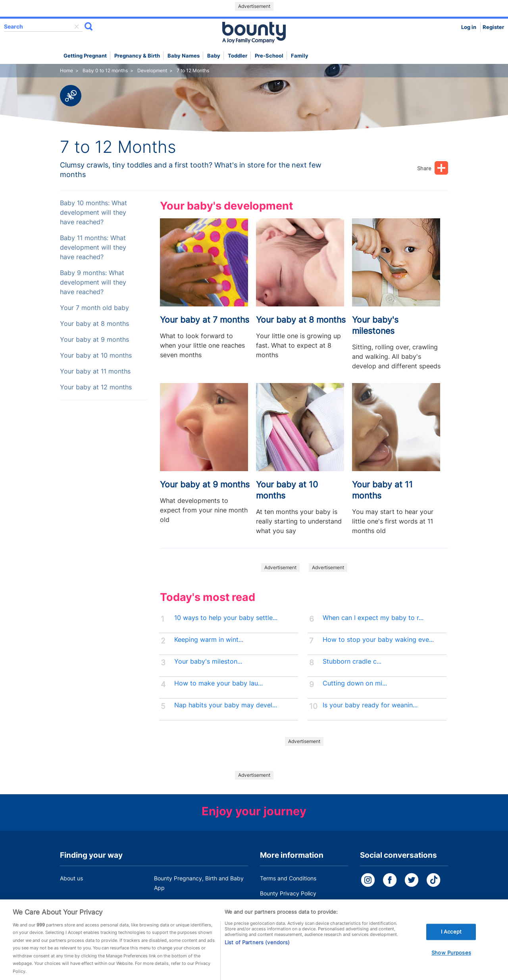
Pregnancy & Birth (137, 56)
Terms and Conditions (288, 878)
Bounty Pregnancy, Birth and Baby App (199, 883)
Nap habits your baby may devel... (226, 705)
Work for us (75, 903)
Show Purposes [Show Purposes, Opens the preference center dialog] (451, 960)
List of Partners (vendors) (257, 950)
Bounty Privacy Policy (288, 893)
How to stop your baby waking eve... (378, 640)
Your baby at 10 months (96, 355)
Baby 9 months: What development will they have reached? (93, 282)
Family (300, 56)
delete (77, 27)
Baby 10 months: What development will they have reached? (93, 213)
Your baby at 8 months (94, 324)
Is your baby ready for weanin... (370, 705)
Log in (469, 27)
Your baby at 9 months (94, 340)
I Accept (451, 939)
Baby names (184, 56)
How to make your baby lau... (218, 683)
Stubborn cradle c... (352, 661)
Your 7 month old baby (94, 308)
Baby (214, 56)
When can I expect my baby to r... (373, 618)
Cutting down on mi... (355, 683)
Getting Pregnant (85, 56)
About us (71, 878)
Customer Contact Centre (187, 903)
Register (493, 27)
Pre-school (269, 56)
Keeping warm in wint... (209, 640)
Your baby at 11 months (95, 371)
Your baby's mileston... (208, 661)
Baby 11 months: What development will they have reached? (93, 247)
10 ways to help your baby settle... (226, 618)
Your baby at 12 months (96, 387)
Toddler (238, 56)
